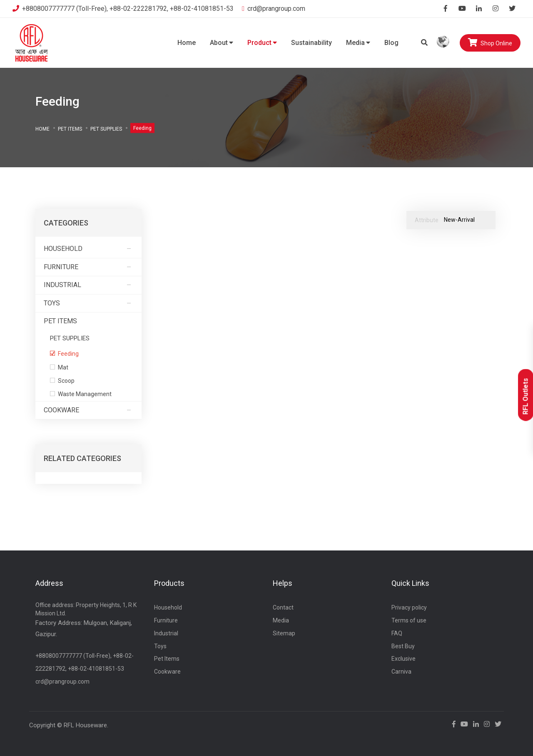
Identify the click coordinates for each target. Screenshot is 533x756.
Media (358, 43)
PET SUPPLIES (106, 129)
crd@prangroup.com (274, 9)
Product (262, 43)
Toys (88, 303)
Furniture (88, 267)
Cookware (88, 410)
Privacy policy (409, 607)
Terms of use (409, 620)
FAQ (397, 633)
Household (88, 249)
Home (187, 43)
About (222, 43)
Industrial (88, 285)
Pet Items (70, 129)
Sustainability (311, 43)
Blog (391, 43)
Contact (283, 607)
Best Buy (403, 646)
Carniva (401, 672)
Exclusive (403, 659)
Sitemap (284, 633)
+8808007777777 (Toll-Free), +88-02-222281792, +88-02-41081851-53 (123, 9)
